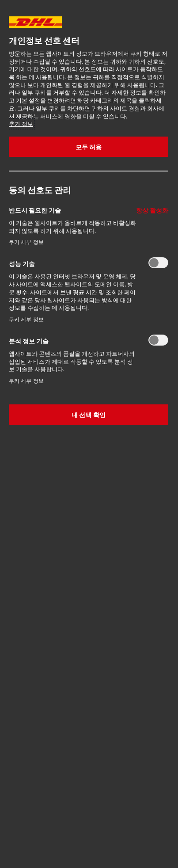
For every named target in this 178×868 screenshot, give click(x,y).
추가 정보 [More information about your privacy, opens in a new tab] (21, 124)
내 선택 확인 (89, 415)
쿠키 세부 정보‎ (26, 242)
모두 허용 (89, 147)
